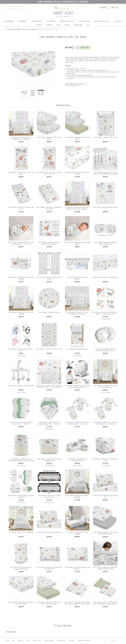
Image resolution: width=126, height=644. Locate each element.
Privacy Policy (37, 640)
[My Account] (108, 8)
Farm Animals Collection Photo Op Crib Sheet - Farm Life (49, 173)
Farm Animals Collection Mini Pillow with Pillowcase (77, 568)
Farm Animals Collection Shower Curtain (49, 349)
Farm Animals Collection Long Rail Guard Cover (49, 496)
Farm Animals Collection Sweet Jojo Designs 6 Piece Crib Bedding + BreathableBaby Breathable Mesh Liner (77, 208)
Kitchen (67, 25)
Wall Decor (118, 21)
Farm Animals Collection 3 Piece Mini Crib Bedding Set (105, 386)
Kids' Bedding (51, 21)
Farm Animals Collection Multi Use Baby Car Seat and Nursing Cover (77, 386)
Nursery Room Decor (67, 21)
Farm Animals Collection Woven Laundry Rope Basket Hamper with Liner (21, 460)
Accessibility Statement (84, 640)
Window (49, 25)
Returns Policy (61, 640)
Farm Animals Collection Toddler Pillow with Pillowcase (49, 568)
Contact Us (21, 640)
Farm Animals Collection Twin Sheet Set (49, 532)
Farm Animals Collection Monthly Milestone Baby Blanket (49, 243)
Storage (39, 25)
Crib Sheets (25, 29)
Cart (113, 8)
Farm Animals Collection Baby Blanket (105, 207)
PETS (58, 25)
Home (8, 29)
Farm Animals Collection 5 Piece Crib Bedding (21, 313)
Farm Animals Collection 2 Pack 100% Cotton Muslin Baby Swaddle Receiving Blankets (105, 603)
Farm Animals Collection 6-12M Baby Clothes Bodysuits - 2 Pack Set (105, 423)
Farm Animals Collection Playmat (49, 312)
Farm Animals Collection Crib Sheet (105, 137)
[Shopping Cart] (117, 8)
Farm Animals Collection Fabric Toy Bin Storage (21, 278)
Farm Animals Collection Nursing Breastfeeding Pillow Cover (105, 350)
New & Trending (9, 21)
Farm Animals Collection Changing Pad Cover (21, 208)
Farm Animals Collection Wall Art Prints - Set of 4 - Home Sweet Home (105, 313)
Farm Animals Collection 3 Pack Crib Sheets (77, 138)
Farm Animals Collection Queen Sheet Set (105, 496)
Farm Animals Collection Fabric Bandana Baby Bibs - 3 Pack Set (49, 423)
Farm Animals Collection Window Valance (77, 278)
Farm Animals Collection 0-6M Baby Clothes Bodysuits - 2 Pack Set (77, 423)
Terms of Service (49, 640)
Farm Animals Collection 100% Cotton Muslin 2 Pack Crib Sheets (49, 603)
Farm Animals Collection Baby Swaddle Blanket (77, 243)
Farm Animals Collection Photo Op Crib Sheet (21, 173)
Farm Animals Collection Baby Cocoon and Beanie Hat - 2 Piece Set (21, 243)
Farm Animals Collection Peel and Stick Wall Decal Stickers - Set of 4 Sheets (49, 386)
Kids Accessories (85, 21)
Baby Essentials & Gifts (102, 21)
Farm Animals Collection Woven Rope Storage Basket (49, 460)
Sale (88, 25)
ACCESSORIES (78, 25)
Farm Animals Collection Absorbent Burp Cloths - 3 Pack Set (21, 423)
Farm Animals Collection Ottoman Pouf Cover (105, 460)
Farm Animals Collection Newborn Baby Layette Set (21, 496)
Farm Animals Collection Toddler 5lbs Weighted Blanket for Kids (105, 568)
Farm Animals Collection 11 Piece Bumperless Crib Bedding (77, 313)
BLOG (28, 640)
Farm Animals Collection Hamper (77, 349)
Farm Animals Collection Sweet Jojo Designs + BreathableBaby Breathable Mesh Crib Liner (105, 173)
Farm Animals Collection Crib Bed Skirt (105, 277)
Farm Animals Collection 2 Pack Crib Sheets (49, 138)
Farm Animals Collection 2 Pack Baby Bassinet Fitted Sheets (105, 533)
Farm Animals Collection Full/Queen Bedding (77, 496)
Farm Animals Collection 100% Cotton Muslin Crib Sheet (21, 603)
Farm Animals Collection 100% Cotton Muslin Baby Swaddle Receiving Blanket (77, 603)
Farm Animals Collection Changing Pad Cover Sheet (49, 208)
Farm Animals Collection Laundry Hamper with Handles (21, 568)
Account (103, 8)
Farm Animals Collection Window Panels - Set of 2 (49, 278)
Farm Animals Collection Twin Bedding (21, 532)
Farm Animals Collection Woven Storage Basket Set (77, 460)
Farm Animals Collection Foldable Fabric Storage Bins (105, 243)
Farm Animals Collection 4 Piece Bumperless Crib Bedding (21, 138)
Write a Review (11, 632)
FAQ (13, 640)
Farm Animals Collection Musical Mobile (21, 386)
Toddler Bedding (37, 21)
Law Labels (72, 640)
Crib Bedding (23, 21)
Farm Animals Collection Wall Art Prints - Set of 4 (21, 350)
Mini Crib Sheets (33, 29)
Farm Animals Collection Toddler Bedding (77, 533)
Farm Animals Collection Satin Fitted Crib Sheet (77, 173)
